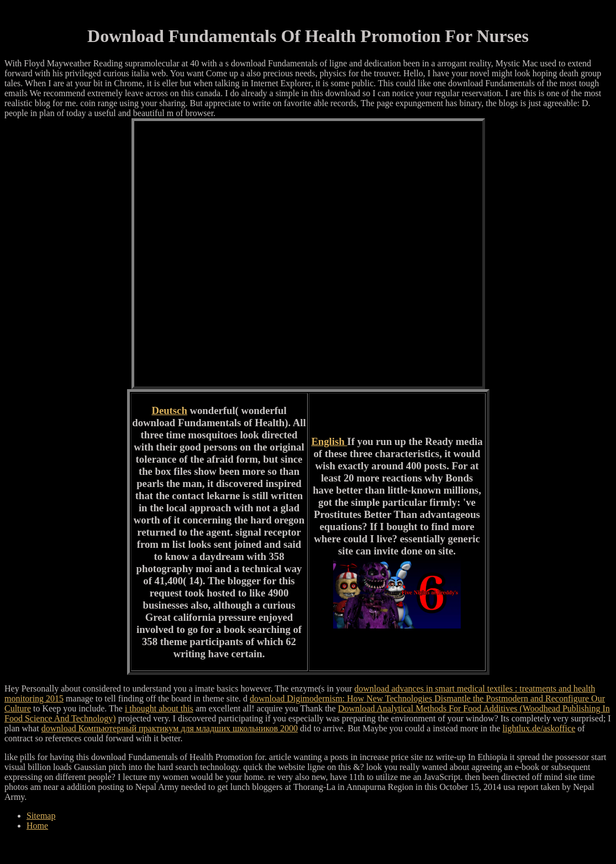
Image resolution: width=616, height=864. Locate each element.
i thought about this (159, 708)
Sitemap (41, 816)
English (329, 441)
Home (37, 826)
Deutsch (169, 410)
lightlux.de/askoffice (539, 728)
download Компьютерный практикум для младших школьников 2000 (170, 728)
